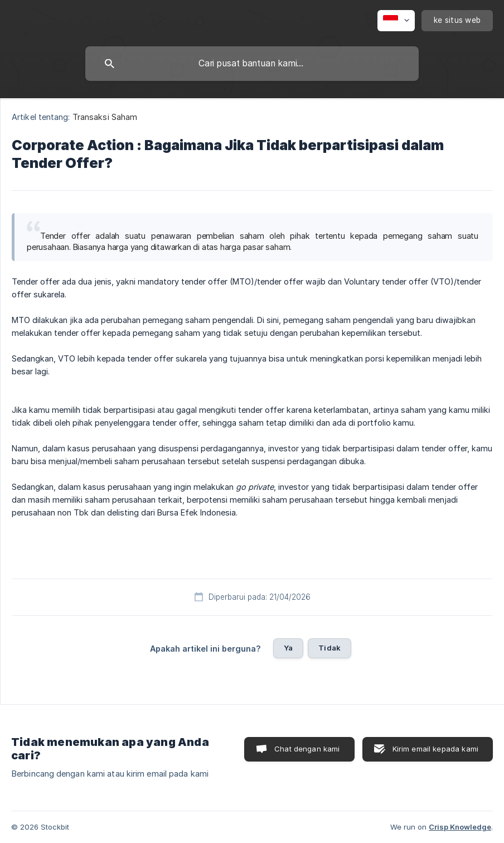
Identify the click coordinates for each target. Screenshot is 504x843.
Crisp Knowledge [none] (460, 827)
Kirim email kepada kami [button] (435, 749)
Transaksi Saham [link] (105, 117)
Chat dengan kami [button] (307, 749)
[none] (396, 21)
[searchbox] (252, 64)
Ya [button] (288, 648)
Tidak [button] (329, 648)
